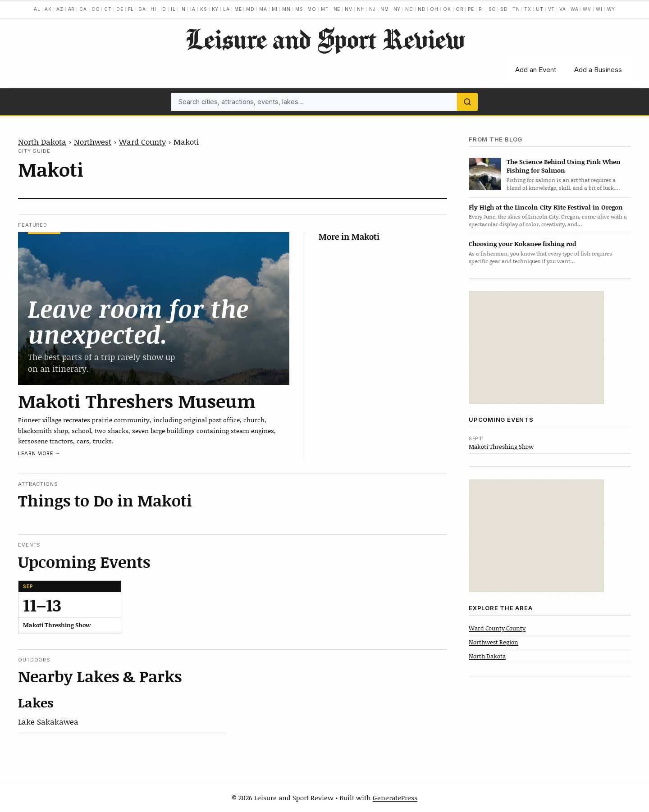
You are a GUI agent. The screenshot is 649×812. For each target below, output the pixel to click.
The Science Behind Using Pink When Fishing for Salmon (564, 166)
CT (108, 9)
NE (337, 9)
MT (325, 9)
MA (263, 9)
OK (447, 9)
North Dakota (42, 141)
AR (72, 9)
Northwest (93, 141)
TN (516, 9)
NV (349, 9)
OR (460, 9)
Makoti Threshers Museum (137, 401)
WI (599, 9)
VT (552, 9)
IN (183, 9)
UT (540, 9)
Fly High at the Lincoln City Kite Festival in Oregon (546, 207)
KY (215, 9)
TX (528, 9)
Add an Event (536, 70)
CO (96, 9)
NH (361, 9)
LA (226, 9)
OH (434, 9)
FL (131, 9)
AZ (60, 9)
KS (204, 9)
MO (312, 9)
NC (409, 9)
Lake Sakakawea (48, 721)
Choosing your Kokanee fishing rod (522, 244)
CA (83, 9)
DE (120, 9)
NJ (372, 9)
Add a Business (598, 70)
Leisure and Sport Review (325, 39)
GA (142, 9)
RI (481, 9)
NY (397, 9)
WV (587, 9)
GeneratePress (395, 798)
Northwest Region (494, 642)
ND (422, 9)
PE (471, 9)
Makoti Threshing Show (501, 447)
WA (575, 9)
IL (173, 9)
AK (48, 9)
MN (286, 9)
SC (492, 9)
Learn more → (39, 453)
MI (275, 9)
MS (299, 9)
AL (37, 9)
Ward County (142, 141)
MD (250, 9)
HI (153, 9)
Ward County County (497, 628)
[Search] (467, 102)
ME (238, 9)
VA (563, 9)
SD (504, 9)
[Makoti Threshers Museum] (154, 308)
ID (163, 9)
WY (611, 9)
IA (193, 9)
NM (385, 9)
